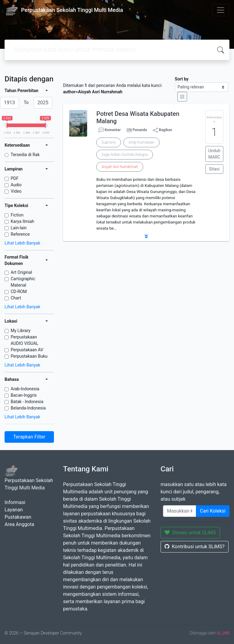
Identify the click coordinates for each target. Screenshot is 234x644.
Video (16, 191)
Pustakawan (18, 517)
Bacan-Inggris (24, 395)
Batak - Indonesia (27, 402)
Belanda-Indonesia (28, 408)
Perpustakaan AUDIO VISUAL (25, 340)
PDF (15, 178)
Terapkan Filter (29, 437)
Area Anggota (19, 524)
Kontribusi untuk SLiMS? (195, 547)
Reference (20, 234)
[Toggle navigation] (221, 10)
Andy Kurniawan (142, 142)
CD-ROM (19, 292)
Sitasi (214, 169)
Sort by (182, 79)
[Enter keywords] (180, 511)
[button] (146, 236)
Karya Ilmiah (22, 221)
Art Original (21, 272)
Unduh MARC (214, 154)
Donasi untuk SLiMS (190, 533)
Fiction (17, 215)
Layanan (14, 510)
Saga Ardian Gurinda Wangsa (125, 155)
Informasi (15, 502)
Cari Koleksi (213, 511)
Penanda (140, 130)
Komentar (110, 130)
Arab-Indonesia (25, 389)
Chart (16, 298)
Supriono (109, 142)
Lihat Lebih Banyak (22, 243)
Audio (16, 185)
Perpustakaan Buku (29, 356)
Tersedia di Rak (25, 155)
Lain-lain (19, 228)
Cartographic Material (23, 282)
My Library (21, 331)
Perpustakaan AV (27, 350)
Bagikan (163, 130)
